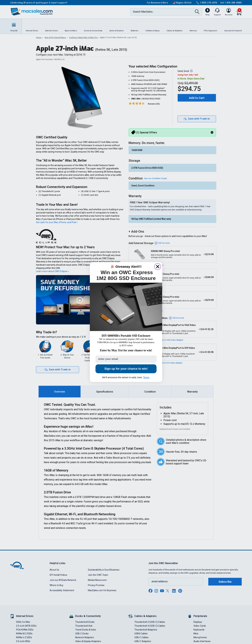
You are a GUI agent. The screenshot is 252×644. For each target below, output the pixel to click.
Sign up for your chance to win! (126, 369)
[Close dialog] (158, 267)
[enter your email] (126, 359)
